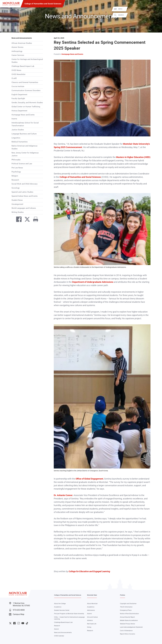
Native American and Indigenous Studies (24, 147)
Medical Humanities (20, 142)
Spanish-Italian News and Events (25, 196)
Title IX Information (126, 607)
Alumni (56, 629)
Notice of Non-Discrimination (129, 614)
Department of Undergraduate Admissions (93, 282)
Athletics (90, 620)
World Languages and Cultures (24, 208)
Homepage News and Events (23, 115)
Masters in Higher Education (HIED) (133, 157)
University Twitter (10, 623)
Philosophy (16, 160)
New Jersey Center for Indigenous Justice (25, 154)
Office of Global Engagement (89, 479)
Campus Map (17, 614)
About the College (60, 604)
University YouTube (23, 623)
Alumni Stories (17, 47)
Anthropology (17, 51)
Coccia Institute (18, 86)
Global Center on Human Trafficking (26, 107)
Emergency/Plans (126, 610)
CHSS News (16, 70)
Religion (15, 176)
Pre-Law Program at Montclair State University (69, 614)
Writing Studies (18, 212)
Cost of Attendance (126, 631)
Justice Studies (18, 130)
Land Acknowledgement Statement (131, 627)
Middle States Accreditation (129, 620)
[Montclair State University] (11, 4)
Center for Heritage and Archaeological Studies (27, 61)
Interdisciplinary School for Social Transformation (25, 124)
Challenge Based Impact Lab (23, 66)
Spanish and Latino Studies (22, 192)
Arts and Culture (92, 617)
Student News (17, 200)
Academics (58, 607)
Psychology (16, 172)
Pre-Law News (17, 168)
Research (15, 180)
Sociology (16, 188)
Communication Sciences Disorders (26, 90)
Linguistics (16, 138)
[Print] (35, 220)
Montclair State (92, 595)
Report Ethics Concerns (127, 634)
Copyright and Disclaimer (128, 604)
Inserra (14, 119)
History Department (19, 111)
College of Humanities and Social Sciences (43, 4)
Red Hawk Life (92, 624)
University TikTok (27, 623)
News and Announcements (22, 38)
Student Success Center (62, 610)
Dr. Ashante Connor (63, 495)
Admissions (91, 610)
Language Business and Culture (24, 134)
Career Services (18, 55)
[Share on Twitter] (26, 220)
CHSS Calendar (59, 636)
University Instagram (19, 623)
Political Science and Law (22, 164)
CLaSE (14, 78)
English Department (19, 95)
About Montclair (92, 604)
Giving (89, 627)
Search (157, 15)
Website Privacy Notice (127, 624)
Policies (123, 595)
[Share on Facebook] (18, 220)
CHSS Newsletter (18, 74)
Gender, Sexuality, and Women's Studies (27, 103)
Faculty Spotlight (18, 99)
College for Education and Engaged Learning (89, 571)
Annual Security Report (127, 617)
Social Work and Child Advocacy (24, 184)
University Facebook (15, 623)
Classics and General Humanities (25, 82)
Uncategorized (17, 204)
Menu (156, 9)
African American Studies (22, 43)
